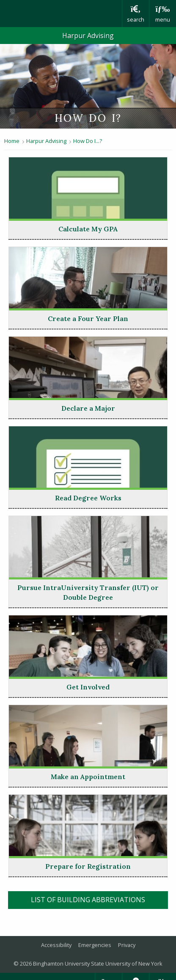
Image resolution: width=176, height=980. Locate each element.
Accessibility (56, 945)
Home (12, 141)
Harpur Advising (88, 36)
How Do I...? (88, 141)
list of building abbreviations (100, 899)
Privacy (127, 945)
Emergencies (95, 945)
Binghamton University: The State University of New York (61, 14)
